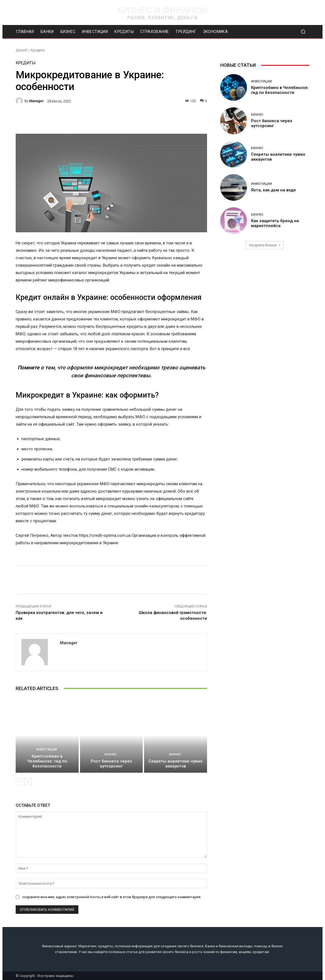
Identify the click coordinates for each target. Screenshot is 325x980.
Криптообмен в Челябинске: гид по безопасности (47, 761)
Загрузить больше (265, 245)
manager (36, 101)
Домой (21, 50)
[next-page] (28, 782)
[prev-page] (19, 782)
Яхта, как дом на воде (273, 190)
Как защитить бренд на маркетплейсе (275, 223)
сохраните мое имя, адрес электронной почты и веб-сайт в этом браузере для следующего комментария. (112, 897)
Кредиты (38, 50)
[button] (303, 32)
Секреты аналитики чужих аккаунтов (176, 764)
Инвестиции (46, 749)
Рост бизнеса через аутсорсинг (111, 764)
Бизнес (111, 754)
